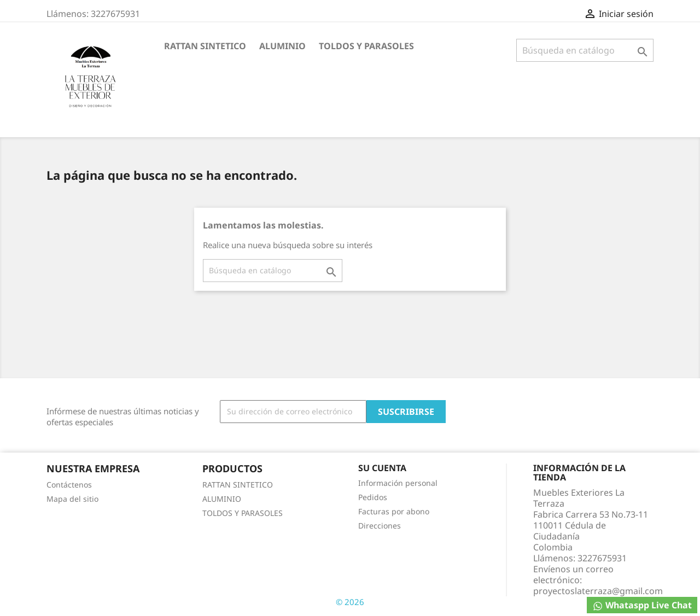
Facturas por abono (394, 511)
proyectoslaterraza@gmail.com (598, 591)
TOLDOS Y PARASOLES (366, 46)
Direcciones (380, 526)
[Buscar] (585, 50)
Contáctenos (69, 485)
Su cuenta (382, 468)
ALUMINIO (282, 46)
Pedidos (373, 497)
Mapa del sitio (72, 499)
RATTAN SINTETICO (205, 46)
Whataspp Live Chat (642, 605)
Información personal (398, 483)
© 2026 (350, 602)
